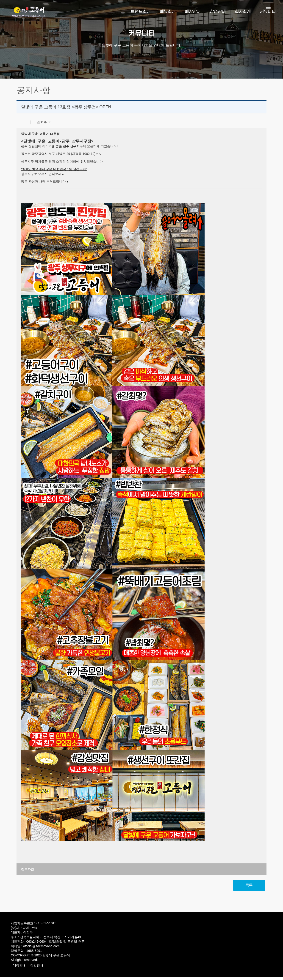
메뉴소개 (168, 10)
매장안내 (193, 10)
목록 (248, 889)
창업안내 (218, 10)
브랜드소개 (141, 10)
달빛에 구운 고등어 (56, 959)
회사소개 (243, 10)
